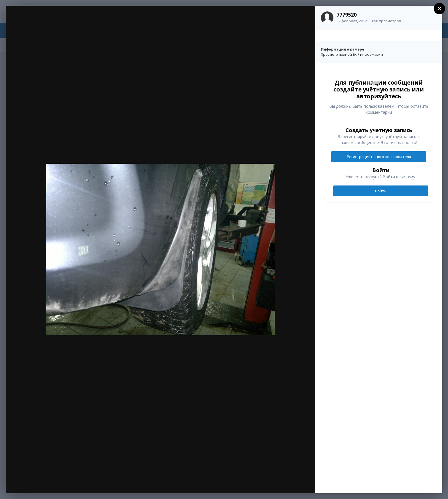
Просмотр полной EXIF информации (352, 54)
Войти (381, 191)
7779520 (347, 15)
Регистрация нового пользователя (379, 157)
